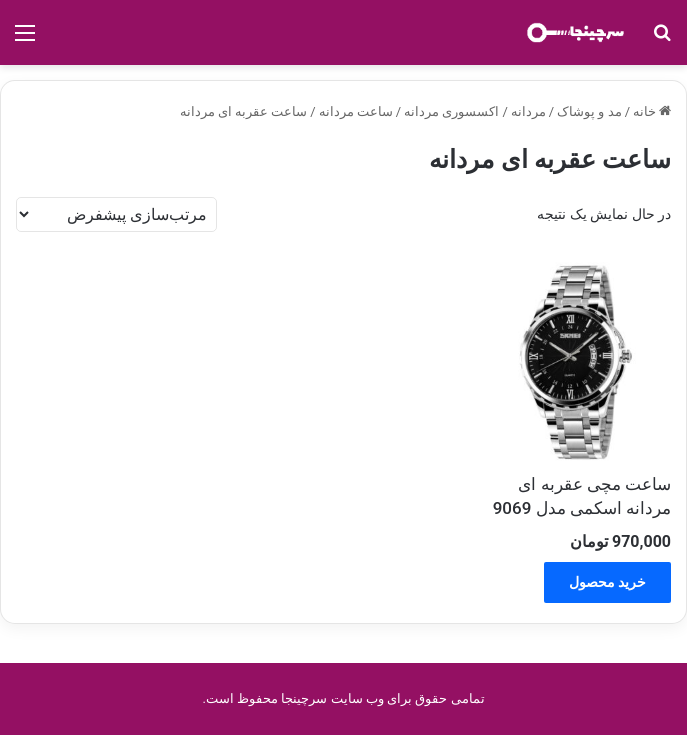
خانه (644, 111)
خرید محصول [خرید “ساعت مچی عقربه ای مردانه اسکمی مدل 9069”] (607, 582)
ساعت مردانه (356, 111)
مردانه (528, 111)
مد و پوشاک (589, 111)
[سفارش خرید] (116, 214)
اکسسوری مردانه (451, 111)
